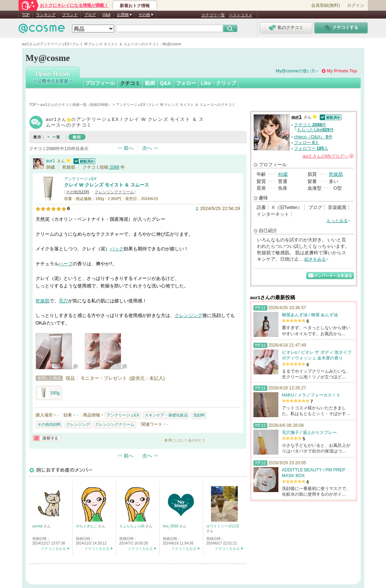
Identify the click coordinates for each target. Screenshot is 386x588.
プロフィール (100, 83)
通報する (47, 438)
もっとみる (337, 221)
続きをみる (315, 259)
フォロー (186, 83)
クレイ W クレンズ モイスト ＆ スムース (107, 185)
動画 (150, 83)
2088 (114, 167)
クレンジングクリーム (114, 192)
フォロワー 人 (311, 148)
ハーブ (66, 264)
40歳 (283, 174)
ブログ (90, 15)
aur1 (51, 161)
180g (49, 393)
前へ (129, 148)
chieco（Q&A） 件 (313, 137)
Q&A (106, 15)
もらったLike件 (315, 130)
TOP (26, 15)
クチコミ (130, 83)
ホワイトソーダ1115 (223, 526)
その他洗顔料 (78, 192)
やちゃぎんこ (87, 526)
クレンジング (189, 315)
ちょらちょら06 (133, 526)
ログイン (356, 5)
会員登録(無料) (325, 5)
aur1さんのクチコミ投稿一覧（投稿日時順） (76, 105)
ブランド (70, 15)
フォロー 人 (307, 143)
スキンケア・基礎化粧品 (166, 415)
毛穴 (63, 301)
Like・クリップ (218, 83)
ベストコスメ (241, 15)
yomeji (38, 526)
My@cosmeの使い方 (296, 71)
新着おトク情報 (135, 6)
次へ (147, 148)
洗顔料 (199, 415)
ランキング (46, 15)
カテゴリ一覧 (213, 15)
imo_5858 (171, 526)
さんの (328, 156)
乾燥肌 (43, 301)
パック (117, 249)
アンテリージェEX (80, 179)
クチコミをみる (53, 549)
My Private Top (342, 71)
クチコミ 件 (310, 125)
